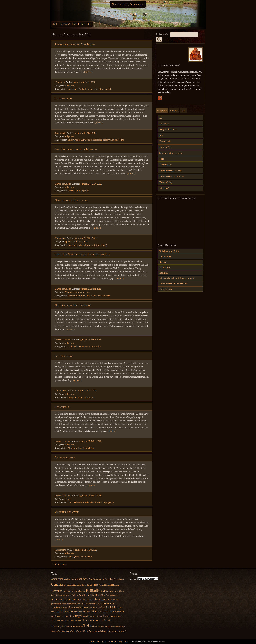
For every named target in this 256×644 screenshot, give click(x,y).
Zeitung (103, 631)
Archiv (133, 580)
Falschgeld (89, 448)
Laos (67, 608)
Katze (79, 604)
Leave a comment (63, 184)
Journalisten (56, 604)
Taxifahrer (79, 627)
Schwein (98, 502)
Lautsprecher (93, 89)
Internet (100, 599)
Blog (111, 579)
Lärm (121, 608)
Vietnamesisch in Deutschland (173, 284)
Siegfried (85, 191)
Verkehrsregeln (105, 626)
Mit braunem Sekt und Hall (73, 305)
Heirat (87, 595)
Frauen (82, 591)
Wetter (80, 631)
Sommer (74, 620)
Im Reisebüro (63, 99)
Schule (54, 620)
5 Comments (60, 550)
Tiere (68, 499)
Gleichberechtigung (63, 595)
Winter (86, 631)
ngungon (78, 82)
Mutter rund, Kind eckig (71, 200)
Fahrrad (102, 585)
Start (55, 24)
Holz (86, 600)
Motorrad (78, 612)
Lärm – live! (165, 267)
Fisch (65, 591)
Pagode (54, 616)
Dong (64, 585)
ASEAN (73, 579)
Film (78, 191)
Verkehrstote (117, 627)
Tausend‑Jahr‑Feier (61, 626)
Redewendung (100, 245)
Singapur (67, 620)
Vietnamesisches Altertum (77, 292)
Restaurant (93, 616)
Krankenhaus (58, 607)
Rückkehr (164, 273)
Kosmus (89, 245)
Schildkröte (96, 296)
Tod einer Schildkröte (169, 251)
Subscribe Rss (160, 99)
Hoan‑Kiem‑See (102, 595)
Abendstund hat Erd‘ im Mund (75, 44)
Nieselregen (106, 612)
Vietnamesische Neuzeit (171, 171)
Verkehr (94, 626)
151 (161, 118)
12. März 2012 (90, 550)
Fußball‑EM (103, 591)
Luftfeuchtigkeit (110, 607)
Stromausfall (105, 89)
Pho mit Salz (165, 257)
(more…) (88, 72)
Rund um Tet (165, 147)
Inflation (91, 600)
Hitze (93, 595)
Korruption (109, 604)
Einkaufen (77, 585)
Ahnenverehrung (76, 448)
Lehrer (86, 608)
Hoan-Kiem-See (83, 296)
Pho (68, 616)
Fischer (71, 296)
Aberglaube (57, 579)
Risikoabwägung (65, 458)
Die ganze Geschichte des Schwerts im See (82, 254)
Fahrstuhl (109, 585)
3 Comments (60, 133)
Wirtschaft (164, 188)
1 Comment (60, 82)
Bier (107, 579)
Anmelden (95, 642)
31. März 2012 (89, 82)
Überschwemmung (116, 631)
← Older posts (59, 564)
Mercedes (98, 140)
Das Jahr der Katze (168, 130)
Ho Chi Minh (58, 600)
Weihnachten (64, 631)
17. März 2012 (90, 391)
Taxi (92, 397)
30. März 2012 (90, 133)
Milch (53, 612)
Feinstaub (72, 397)
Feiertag (116, 585)
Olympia (115, 612)
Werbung (73, 631)
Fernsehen (57, 591)
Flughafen (71, 591)
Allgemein (70, 86)
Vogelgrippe (109, 502)
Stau (80, 620)
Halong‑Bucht (78, 595)
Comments (115, 642)
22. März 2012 (90, 238)
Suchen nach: (162, 34)
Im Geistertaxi (64, 356)
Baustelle (102, 579)
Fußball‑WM (113, 591)
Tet (86, 626)
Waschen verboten (67, 512)
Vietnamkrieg (166, 182)
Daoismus (72, 245)
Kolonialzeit (165, 141)
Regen (79, 616)
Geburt (81, 245)
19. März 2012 (95, 340)
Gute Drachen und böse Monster (76, 149)
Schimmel (118, 616)
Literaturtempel (95, 608)
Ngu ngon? (65, 24)
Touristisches (165, 165)
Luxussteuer (87, 140)
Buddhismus (119, 579)
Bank (96, 579)
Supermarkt (101, 620)
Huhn (71, 502)
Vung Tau (55, 631)
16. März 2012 (95, 496)
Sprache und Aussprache (77, 242)
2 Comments (60, 238)
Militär (59, 612)
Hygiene (79, 557)
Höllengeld (62, 407)
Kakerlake (66, 604)
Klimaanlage (84, 397)
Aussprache (82, 579)
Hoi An (81, 600)
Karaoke (86, 347)
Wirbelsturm (95, 631)
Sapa (100, 616)
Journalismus (113, 600)
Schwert (106, 296)
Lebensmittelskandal (84, 502)
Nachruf (163, 262)
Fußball (82, 89)
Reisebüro (119, 140)
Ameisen (67, 579)
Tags (183, 111)
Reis (85, 616)
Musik (99, 612)
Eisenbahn (85, 585)
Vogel (124, 627)
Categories (162, 111)
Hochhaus (113, 595)
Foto (161, 135)
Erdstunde (73, 89)
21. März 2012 (95, 289)
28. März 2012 (95, 184)
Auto (91, 579)
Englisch (94, 585)
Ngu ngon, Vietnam (128, 4)
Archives (174, 111)
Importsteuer (74, 140)
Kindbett (88, 557)
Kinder (84, 604)
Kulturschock (166, 289)
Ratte (72, 616)
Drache (71, 191)
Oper (122, 612)
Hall (70, 347)
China (56, 584)
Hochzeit (77, 347)
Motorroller (108, 140)
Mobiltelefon (68, 612)
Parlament (61, 616)
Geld (53, 595)
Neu (89, 24)
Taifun (109, 620)
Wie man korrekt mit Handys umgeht (177, 278)
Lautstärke (95, 347)
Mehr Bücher (79, 24)
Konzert (101, 604)
